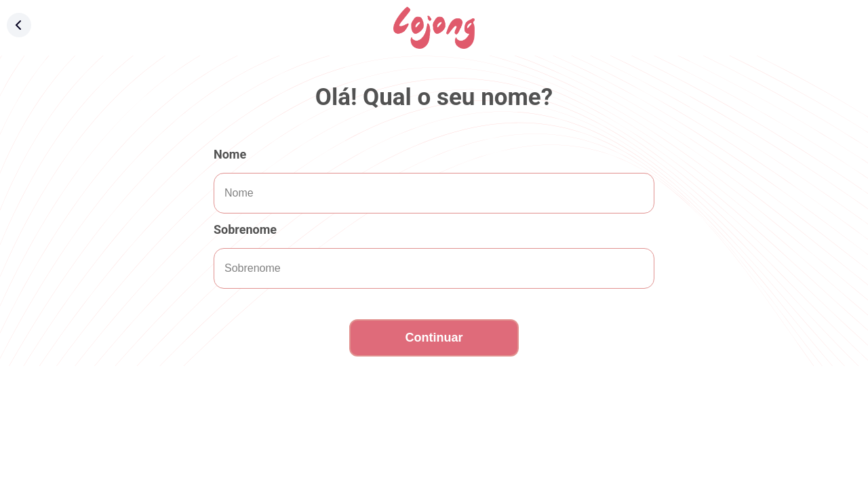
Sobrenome (245, 229)
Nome (230, 154)
